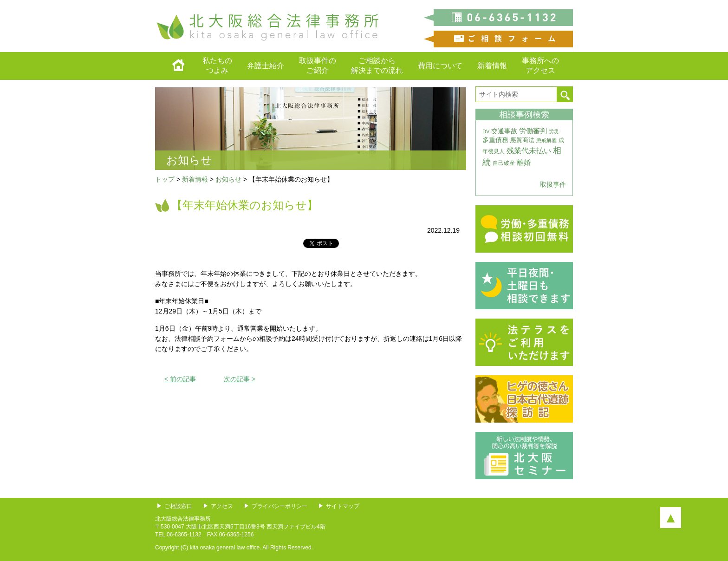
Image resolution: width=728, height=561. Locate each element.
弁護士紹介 (266, 66)
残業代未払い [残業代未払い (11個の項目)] (529, 151)
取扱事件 (553, 184)
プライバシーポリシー (279, 506)
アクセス (222, 506)
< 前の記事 (180, 379)
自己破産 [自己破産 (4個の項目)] (504, 163)
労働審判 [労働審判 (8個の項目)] (533, 131)
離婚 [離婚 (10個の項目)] (524, 162)
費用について (440, 66)
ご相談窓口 (178, 506)
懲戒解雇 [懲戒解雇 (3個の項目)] (546, 140)
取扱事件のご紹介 (318, 65)
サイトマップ (343, 506)
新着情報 (492, 66)
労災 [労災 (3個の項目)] (554, 131)
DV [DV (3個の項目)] (486, 131)
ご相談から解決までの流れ (377, 65)
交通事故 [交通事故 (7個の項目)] (504, 131)
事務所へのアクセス (540, 65)
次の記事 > (240, 379)
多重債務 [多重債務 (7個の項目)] (495, 140)
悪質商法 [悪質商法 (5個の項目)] (522, 140)
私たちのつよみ (217, 65)
